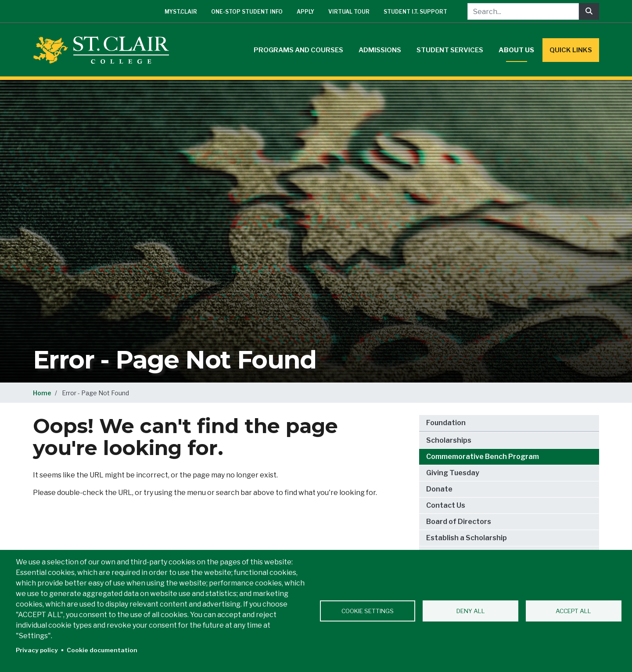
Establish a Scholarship (467, 538)
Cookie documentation (102, 650)
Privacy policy (37, 650)
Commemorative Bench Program (483, 457)
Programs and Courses (298, 50)
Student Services (450, 50)
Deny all (471, 611)
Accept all (573, 611)
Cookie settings (368, 611)
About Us (516, 50)
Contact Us (446, 505)
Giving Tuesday (453, 473)
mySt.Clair (181, 12)
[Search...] (523, 11)
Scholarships (449, 440)
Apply (305, 12)
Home (42, 393)
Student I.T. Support (415, 12)
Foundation (446, 423)
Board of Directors (459, 522)
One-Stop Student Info (247, 12)
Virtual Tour (349, 12)
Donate (439, 489)
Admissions (380, 50)
